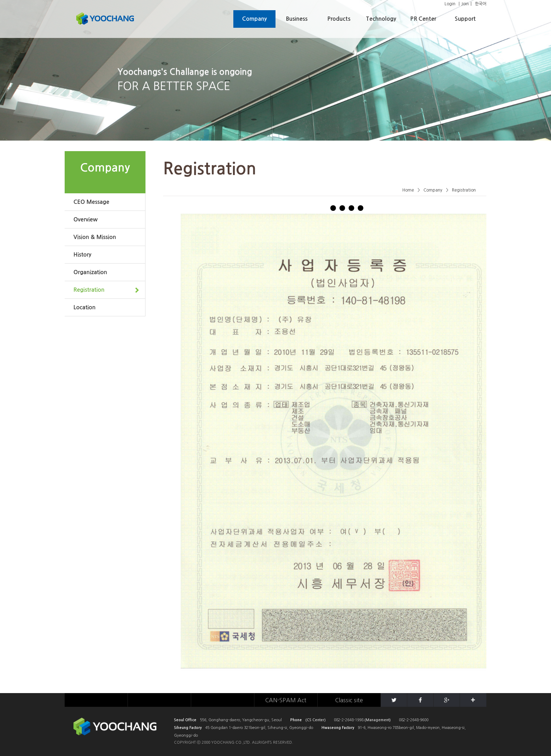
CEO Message (91, 202)
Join (465, 4)
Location (85, 307)
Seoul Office (185, 720)
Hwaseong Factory (338, 728)
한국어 (481, 4)
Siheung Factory (188, 728)
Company (254, 19)
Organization (90, 272)
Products (339, 19)
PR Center (423, 19)
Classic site (349, 700)
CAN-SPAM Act (286, 700)
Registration (89, 290)
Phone (296, 720)
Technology (381, 19)
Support (465, 19)
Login (450, 4)
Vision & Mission (95, 237)
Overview (86, 219)
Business (297, 19)
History (82, 255)
